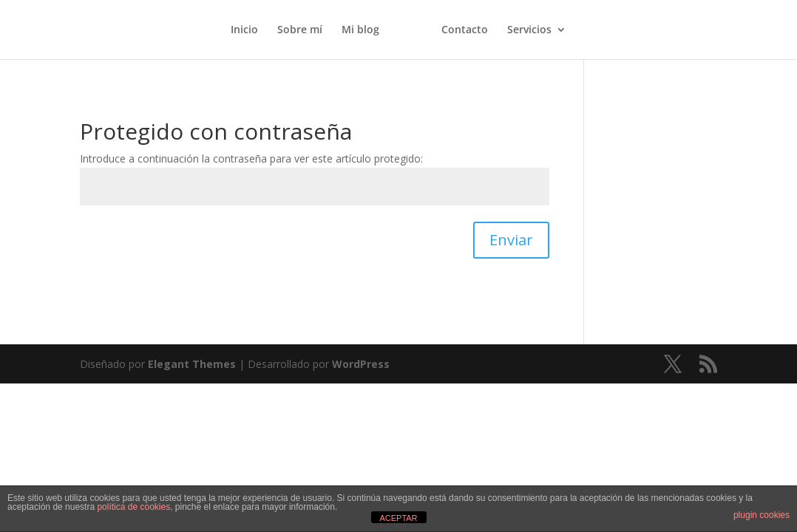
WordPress (361, 364)
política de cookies (133, 507)
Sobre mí (300, 30)
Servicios (529, 30)
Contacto (465, 30)
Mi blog (360, 30)
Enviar (511, 240)
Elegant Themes (192, 364)
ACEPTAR (398, 518)
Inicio (244, 30)
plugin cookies (762, 515)
